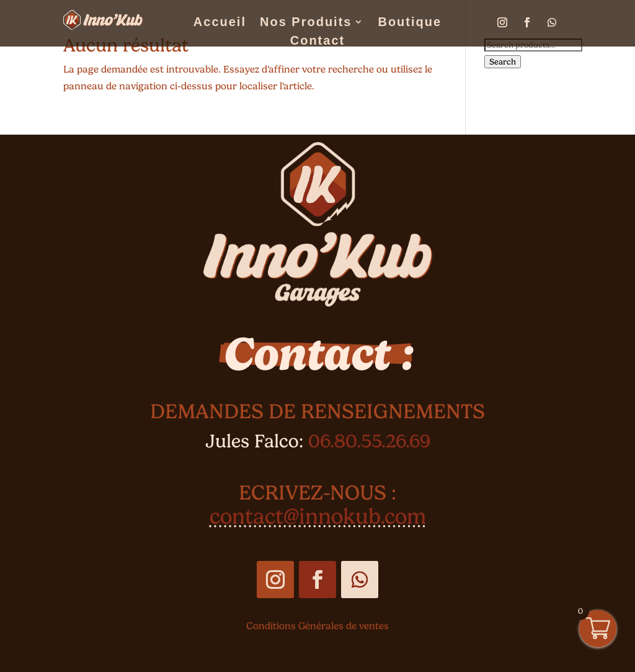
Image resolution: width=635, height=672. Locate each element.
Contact (317, 42)
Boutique (410, 23)
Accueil (220, 23)
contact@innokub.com (318, 516)
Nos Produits (306, 23)
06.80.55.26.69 (369, 441)
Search (503, 62)
